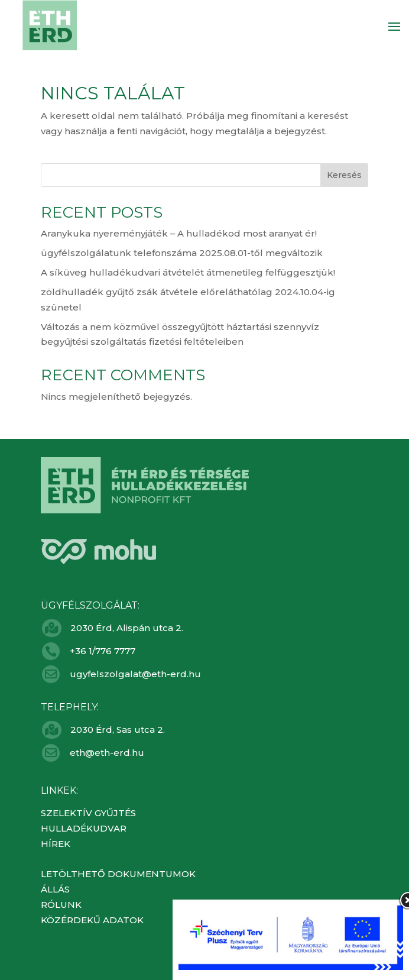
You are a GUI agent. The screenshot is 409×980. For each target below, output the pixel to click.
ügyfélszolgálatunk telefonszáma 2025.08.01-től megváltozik (182, 253)
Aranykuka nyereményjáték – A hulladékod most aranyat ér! (179, 233)
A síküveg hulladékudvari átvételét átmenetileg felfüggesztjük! (188, 272)
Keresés (344, 175)
